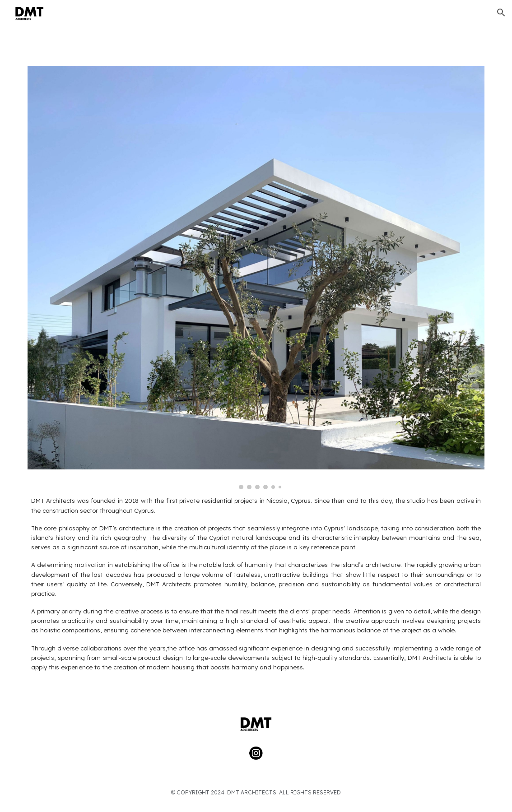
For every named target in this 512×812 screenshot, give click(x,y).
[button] (501, 13)
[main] (256, 592)
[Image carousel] (256, 278)
